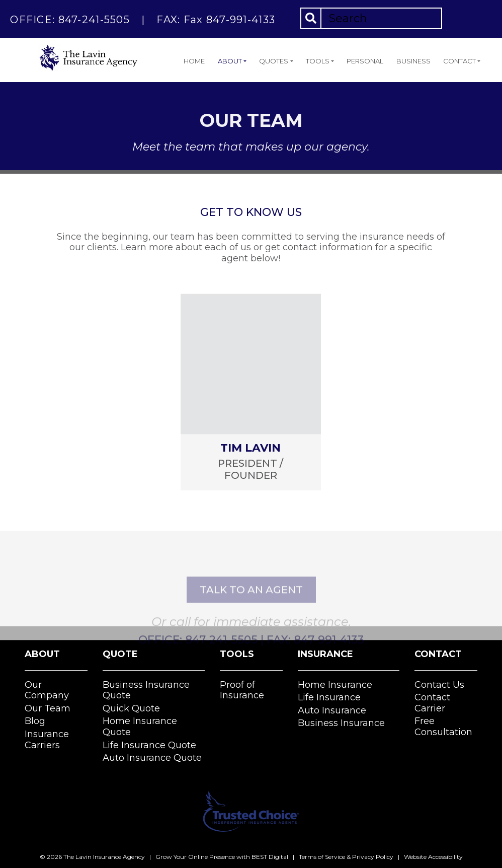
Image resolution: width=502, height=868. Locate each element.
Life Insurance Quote (149, 745)
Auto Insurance (332, 710)
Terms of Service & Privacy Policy (346, 857)
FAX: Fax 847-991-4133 (216, 20)
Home (194, 61)
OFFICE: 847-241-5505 (70, 20)
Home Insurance (335, 685)
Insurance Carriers (47, 740)
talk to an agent (251, 616)
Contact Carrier (432, 703)
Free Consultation (443, 727)
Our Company (47, 690)
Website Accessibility (433, 857)
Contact (459, 61)
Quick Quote (131, 708)
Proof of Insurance (242, 690)
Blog (35, 721)
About (230, 61)
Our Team (48, 708)
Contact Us (439, 685)
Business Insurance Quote (146, 690)
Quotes (274, 61)
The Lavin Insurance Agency (104, 857)
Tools (318, 61)
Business (413, 61)
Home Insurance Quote (140, 727)
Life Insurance (329, 697)
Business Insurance (341, 723)
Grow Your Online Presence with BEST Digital (222, 857)
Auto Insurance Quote (152, 758)
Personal (365, 61)
